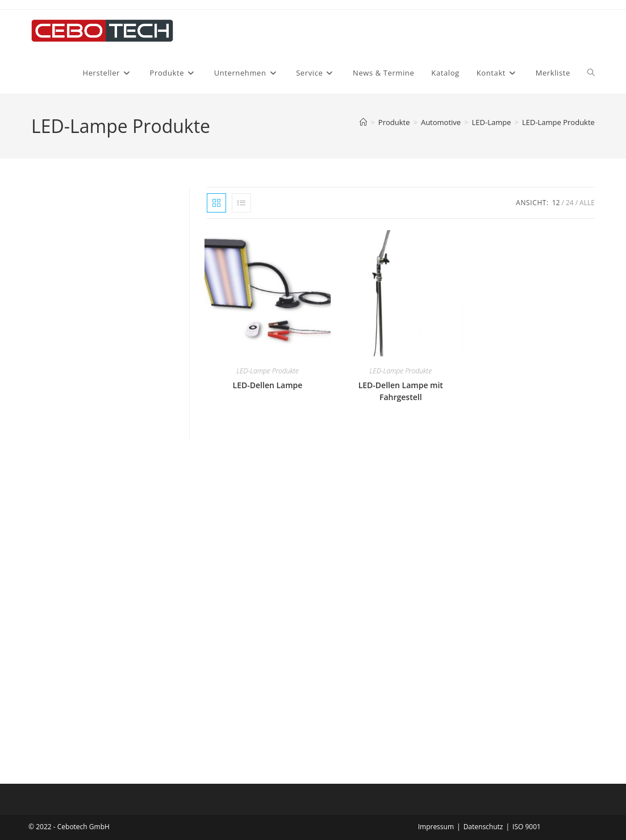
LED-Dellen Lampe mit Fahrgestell (401, 391)
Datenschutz (483, 827)
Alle (587, 203)
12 (556, 203)
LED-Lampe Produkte (558, 122)
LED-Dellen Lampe (268, 385)
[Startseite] (363, 122)
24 (570, 203)
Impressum (436, 827)
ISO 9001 (527, 827)
